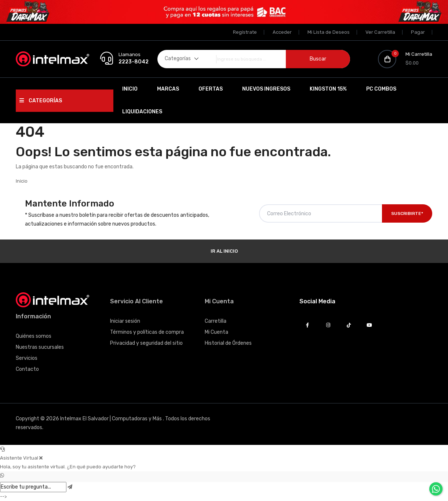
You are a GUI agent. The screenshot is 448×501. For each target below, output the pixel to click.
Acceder (282, 32)
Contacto (27, 369)
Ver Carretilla (380, 32)
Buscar (318, 59)
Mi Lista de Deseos (329, 32)
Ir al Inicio (224, 251)
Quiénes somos (34, 336)
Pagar (418, 32)
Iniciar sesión (125, 321)
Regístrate (245, 32)
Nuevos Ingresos (266, 89)
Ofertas (211, 89)
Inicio (130, 89)
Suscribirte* (407, 213)
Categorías (41, 101)
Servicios (27, 358)
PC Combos (381, 89)
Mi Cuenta (216, 332)
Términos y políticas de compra (147, 332)
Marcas (168, 89)
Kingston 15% (328, 89)
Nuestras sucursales (40, 347)
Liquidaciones (142, 112)
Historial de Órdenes (228, 343)
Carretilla (216, 321)
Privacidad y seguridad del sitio (146, 343)
